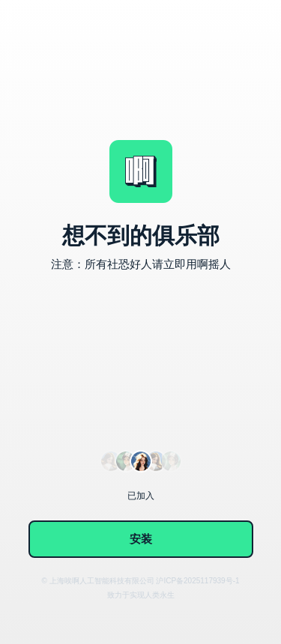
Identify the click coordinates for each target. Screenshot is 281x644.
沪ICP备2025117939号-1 (197, 581)
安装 (141, 539)
